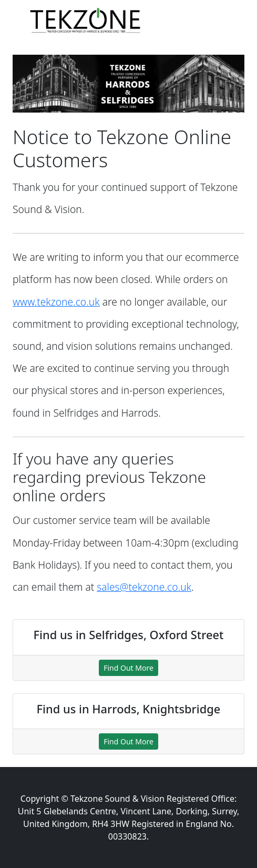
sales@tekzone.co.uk (144, 587)
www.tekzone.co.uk (56, 302)
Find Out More (128, 668)
